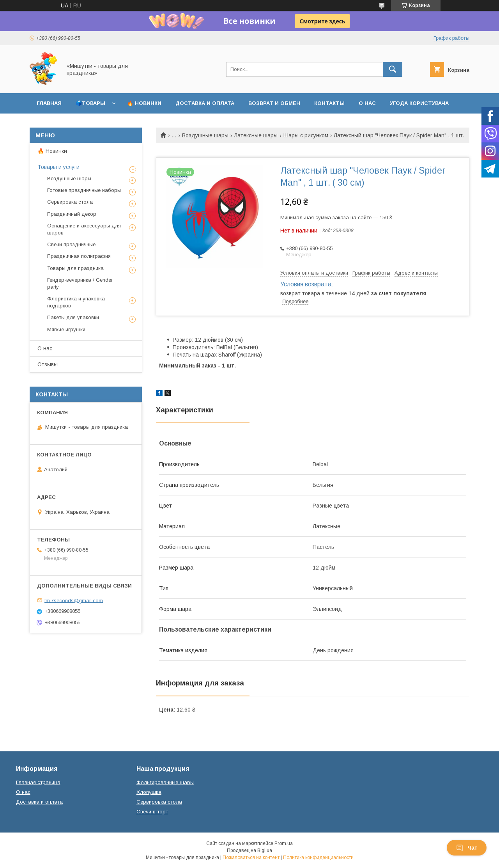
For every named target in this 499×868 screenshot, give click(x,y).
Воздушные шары (205, 135)
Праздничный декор (72, 214)
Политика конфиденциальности (318, 857)
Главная (49, 103)
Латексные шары (256, 135)
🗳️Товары (90, 103)
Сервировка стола (70, 202)
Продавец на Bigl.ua (249, 850)
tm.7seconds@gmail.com (74, 600)
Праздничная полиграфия (79, 256)
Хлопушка (149, 792)
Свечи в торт (152, 812)
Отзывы (48, 364)
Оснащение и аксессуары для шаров (84, 229)
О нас (367, 103)
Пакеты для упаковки (73, 317)
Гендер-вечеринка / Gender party (80, 283)
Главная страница (38, 782)
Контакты (329, 103)
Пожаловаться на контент (251, 857)
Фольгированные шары (165, 782)
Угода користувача (419, 103)
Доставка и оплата (205, 103)
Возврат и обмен (274, 103)
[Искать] (393, 69)
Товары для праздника (75, 268)
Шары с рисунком (306, 135)
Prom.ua (284, 843)
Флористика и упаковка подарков (76, 302)
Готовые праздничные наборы (84, 190)
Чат (467, 848)
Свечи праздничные (71, 244)
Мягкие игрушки (66, 329)
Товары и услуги (58, 167)
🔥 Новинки (144, 103)
